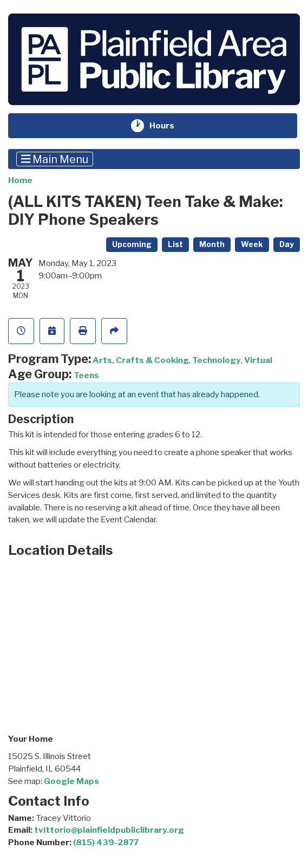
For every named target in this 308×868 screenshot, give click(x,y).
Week (252, 244)
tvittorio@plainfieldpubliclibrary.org (109, 830)
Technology (217, 360)
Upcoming (132, 244)
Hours (169, 126)
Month (212, 244)
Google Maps (71, 781)
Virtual (258, 360)
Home (20, 180)
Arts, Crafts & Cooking (141, 360)
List (175, 244)
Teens (86, 375)
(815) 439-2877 (106, 842)
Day (287, 244)
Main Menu (55, 159)
